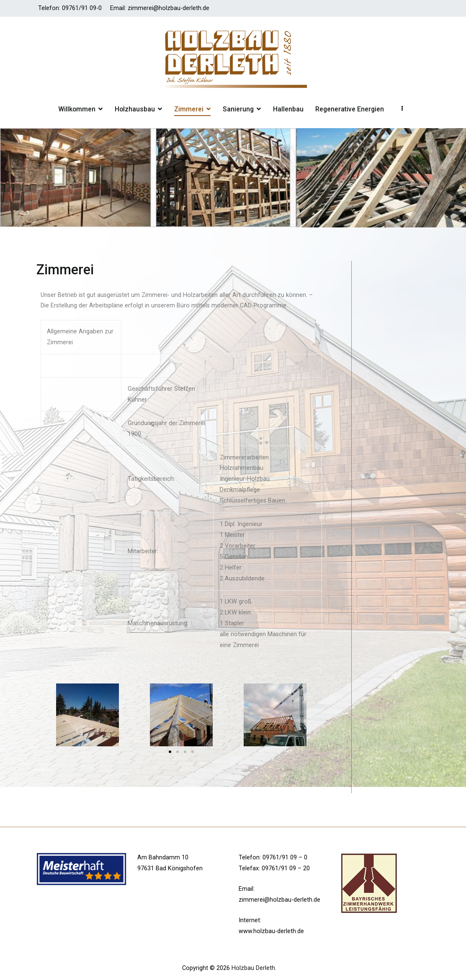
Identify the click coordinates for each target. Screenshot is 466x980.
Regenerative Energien (350, 109)
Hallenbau (288, 109)
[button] (170, 752)
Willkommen (77, 109)
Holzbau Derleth (253, 968)
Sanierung (238, 109)
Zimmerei (189, 109)
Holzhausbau (135, 109)
